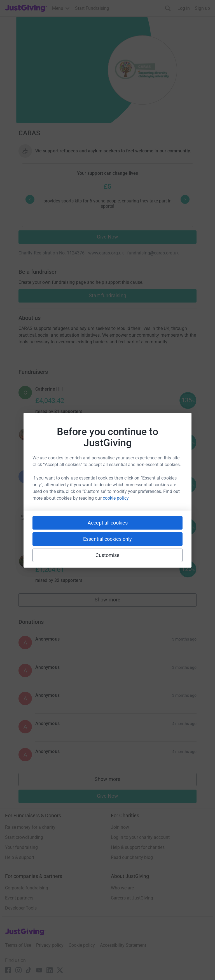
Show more (114, 601)
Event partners (19, 898)
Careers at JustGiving (132, 898)
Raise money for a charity (30, 827)
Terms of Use (18, 945)
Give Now (108, 237)
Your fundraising (21, 847)
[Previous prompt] (30, 199)
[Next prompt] (185, 199)
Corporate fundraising (27, 888)
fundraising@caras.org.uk (153, 253)
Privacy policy (50, 945)
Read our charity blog (132, 857)
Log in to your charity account (140, 837)
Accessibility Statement (123, 945)
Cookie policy (82, 945)
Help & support (20, 857)
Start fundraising (107, 295)
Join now (120, 827)
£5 (107, 186)
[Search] (168, 8)
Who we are (122, 888)
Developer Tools (21, 908)
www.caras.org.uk (106, 253)
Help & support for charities (138, 847)
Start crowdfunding (24, 837)
